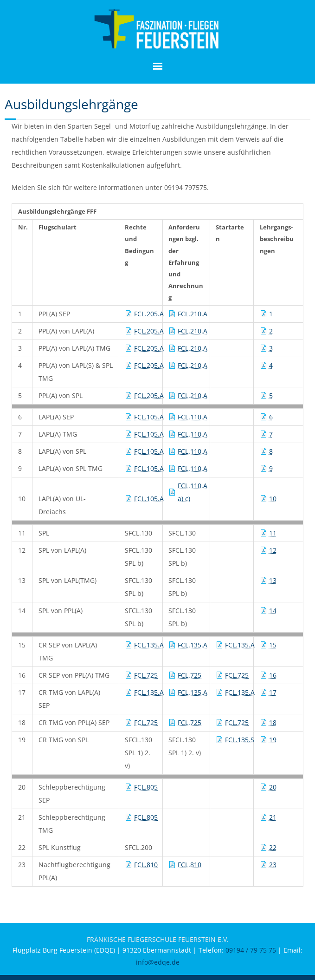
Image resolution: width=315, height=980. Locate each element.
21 (273, 817)
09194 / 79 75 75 (251, 950)
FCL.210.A (193, 314)
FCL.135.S (240, 740)
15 (273, 645)
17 (273, 692)
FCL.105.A (149, 417)
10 (273, 499)
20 (273, 787)
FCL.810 (146, 865)
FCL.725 (146, 675)
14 (273, 611)
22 (273, 847)
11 (273, 533)
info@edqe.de (158, 962)
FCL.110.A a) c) (193, 492)
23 (273, 865)
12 (273, 550)
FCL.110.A (193, 417)
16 (273, 675)
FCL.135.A (149, 645)
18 (273, 722)
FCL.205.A (149, 314)
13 (273, 580)
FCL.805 (146, 787)
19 (273, 740)
